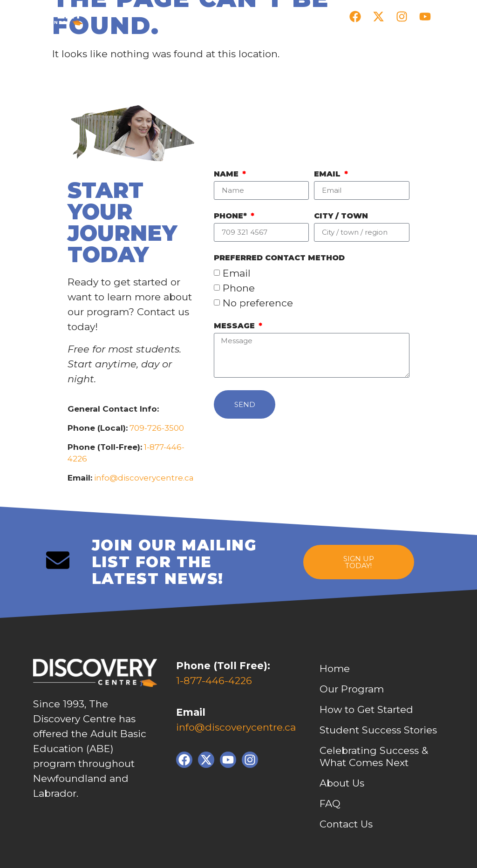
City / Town (341, 216)
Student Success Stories (378, 730)
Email (328, 174)
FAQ (330, 804)
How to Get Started (366, 709)
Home (335, 668)
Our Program (352, 689)
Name (227, 174)
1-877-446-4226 (214, 681)
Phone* (232, 216)
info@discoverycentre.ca (144, 478)
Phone (239, 288)
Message (235, 326)
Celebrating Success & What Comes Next (374, 756)
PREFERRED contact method (279, 258)
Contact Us (346, 824)
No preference (258, 303)
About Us (342, 783)
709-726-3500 (156, 428)
